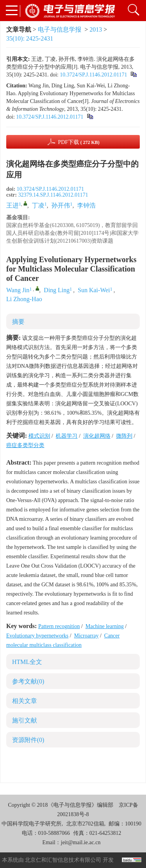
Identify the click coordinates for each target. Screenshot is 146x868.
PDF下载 (79, 142)
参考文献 (28, 681)
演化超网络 (97, 436)
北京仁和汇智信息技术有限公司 (63, 860)
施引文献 (25, 720)
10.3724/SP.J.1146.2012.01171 (94, 75)
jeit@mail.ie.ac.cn (81, 842)
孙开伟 (61, 205)
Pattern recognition (59, 626)
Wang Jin (18, 290)
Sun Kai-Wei (94, 290)
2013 (96, 29)
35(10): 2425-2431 (30, 38)
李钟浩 (86, 205)
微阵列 (124, 436)
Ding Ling (57, 290)
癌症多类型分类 (25, 445)
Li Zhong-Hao (24, 299)
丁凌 (38, 205)
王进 (12, 205)
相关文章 (25, 701)
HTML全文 (27, 662)
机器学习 (67, 436)
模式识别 (39, 436)
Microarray (86, 636)
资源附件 (28, 740)
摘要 (18, 322)
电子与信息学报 (60, 29)
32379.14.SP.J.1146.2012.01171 (53, 195)
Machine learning (104, 626)
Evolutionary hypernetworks (37, 636)
